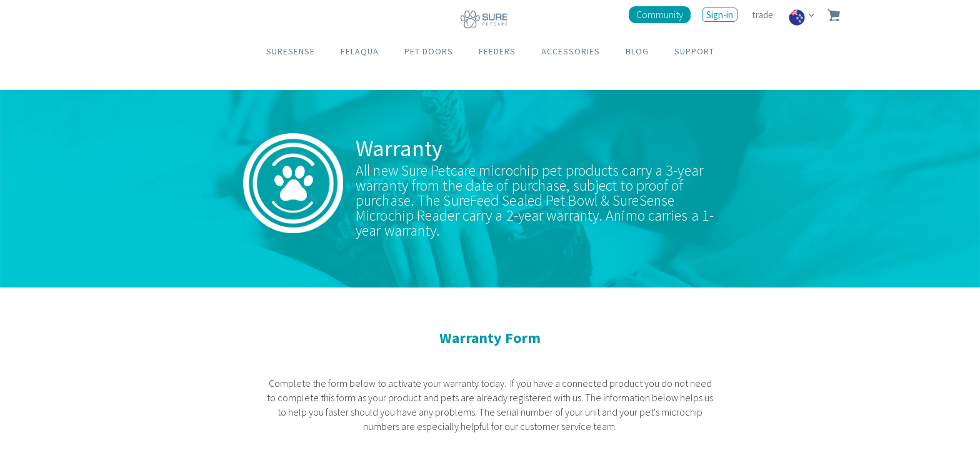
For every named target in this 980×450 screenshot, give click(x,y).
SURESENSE (291, 51)
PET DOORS (429, 51)
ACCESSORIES (571, 51)
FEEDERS (497, 51)
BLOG (637, 51)
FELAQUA (360, 51)
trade (763, 15)
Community (660, 14)
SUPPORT (694, 51)
